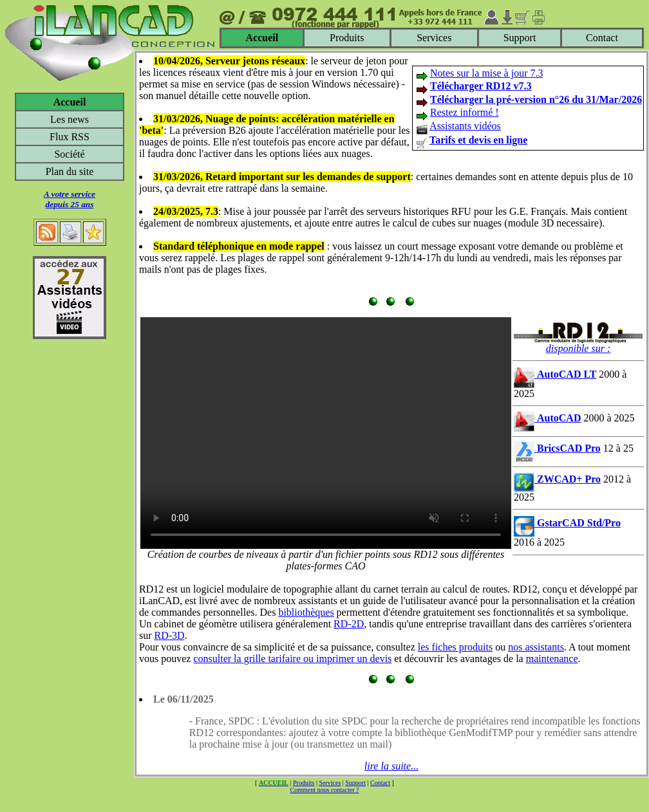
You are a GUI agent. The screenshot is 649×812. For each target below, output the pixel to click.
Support (520, 38)
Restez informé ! (465, 112)
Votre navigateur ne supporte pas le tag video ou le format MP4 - (326, 433)
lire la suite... (391, 766)
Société (69, 154)
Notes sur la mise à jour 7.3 (487, 73)
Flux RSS (70, 137)
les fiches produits (455, 647)
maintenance (552, 659)
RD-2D (349, 624)
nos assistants (536, 647)
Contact (602, 38)
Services (434, 38)
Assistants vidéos (465, 126)
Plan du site (70, 171)
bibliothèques (306, 612)
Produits (347, 38)
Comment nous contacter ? (325, 790)
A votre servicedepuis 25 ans (70, 199)
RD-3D (170, 635)
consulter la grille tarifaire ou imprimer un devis (292, 659)
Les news (70, 119)
